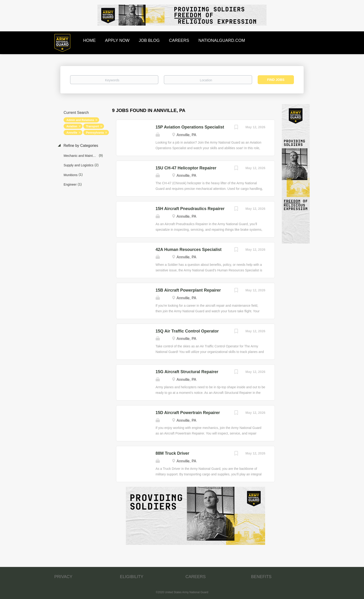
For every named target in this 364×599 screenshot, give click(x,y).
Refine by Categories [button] (80, 146)
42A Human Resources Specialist (188, 250)
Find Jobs (276, 80)
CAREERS (196, 577)
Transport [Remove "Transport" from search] (93, 126)
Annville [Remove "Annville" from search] (72, 133)
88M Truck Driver (172, 453)
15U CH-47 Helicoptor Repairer (186, 168)
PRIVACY (63, 577)
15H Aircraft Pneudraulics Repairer (190, 209)
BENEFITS (261, 577)
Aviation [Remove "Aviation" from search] (72, 126)
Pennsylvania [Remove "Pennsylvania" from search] (95, 133)
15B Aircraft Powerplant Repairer (188, 290)
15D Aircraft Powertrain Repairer (188, 413)
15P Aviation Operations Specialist (190, 127)
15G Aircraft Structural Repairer (187, 372)
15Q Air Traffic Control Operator (187, 331)
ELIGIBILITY (132, 577)
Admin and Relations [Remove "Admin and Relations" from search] (80, 120)
